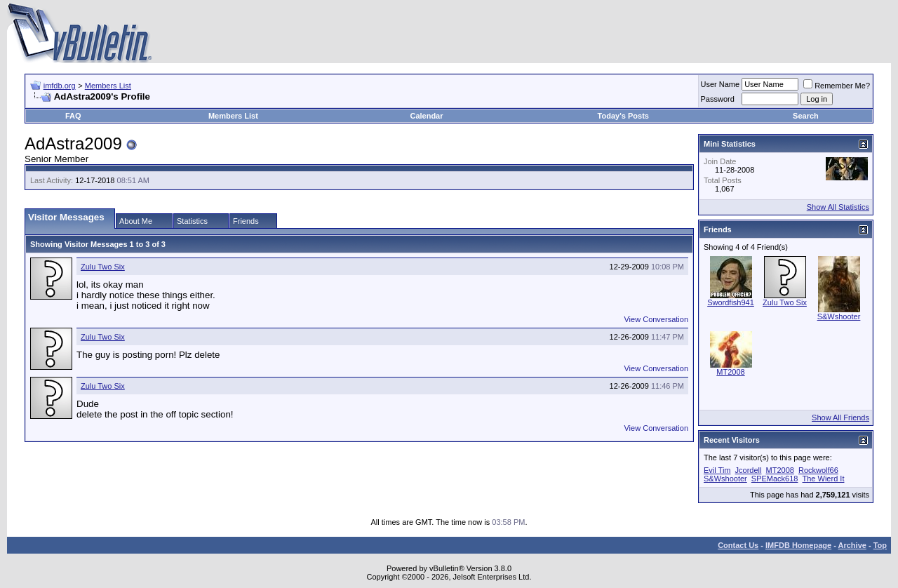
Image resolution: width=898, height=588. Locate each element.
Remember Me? (837, 86)
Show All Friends (840, 417)
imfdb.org (60, 86)
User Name (721, 84)
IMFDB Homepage (798, 545)
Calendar (426, 116)
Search (806, 116)
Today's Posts (623, 116)
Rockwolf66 (818, 470)
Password (718, 99)
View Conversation (656, 319)
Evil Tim (717, 470)
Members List (108, 86)
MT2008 (730, 372)
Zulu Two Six (103, 267)
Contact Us (738, 545)
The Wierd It (824, 479)
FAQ (73, 116)
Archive (852, 545)
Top (880, 545)
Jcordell (749, 470)
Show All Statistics (838, 207)
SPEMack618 (775, 479)
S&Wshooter (839, 316)
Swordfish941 (731, 302)
